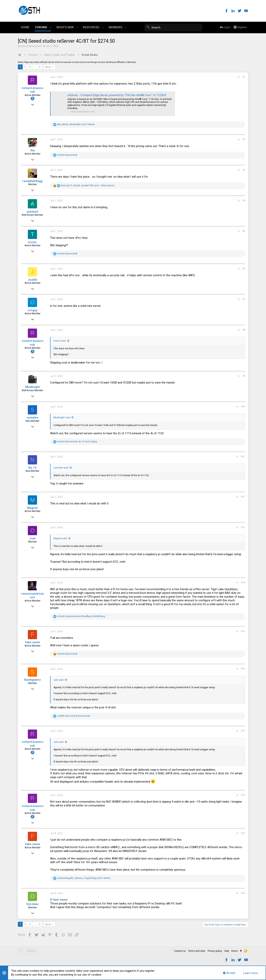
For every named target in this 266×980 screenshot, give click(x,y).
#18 (243, 795)
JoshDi (33, 280)
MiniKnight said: (62, 418)
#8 (244, 330)
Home (234, 951)
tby (33, 150)
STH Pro (31, 951)
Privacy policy (215, 951)
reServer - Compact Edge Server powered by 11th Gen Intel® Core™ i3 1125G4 (117, 95)
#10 (243, 407)
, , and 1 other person (88, 186)
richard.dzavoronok (31, 46)
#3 (244, 170)
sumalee (33, 418)
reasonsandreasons (33, 596)
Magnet (32, 508)
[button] (51, 27)
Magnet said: (60, 538)
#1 (244, 77)
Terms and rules (197, 951)
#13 (243, 527)
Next (48, 67)
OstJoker (33, 904)
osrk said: (59, 680)
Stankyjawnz (32, 680)
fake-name (33, 642)
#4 (244, 200)
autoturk (32, 212)
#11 (243, 457)
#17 (243, 731)
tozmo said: (60, 341)
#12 (243, 497)
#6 (244, 269)
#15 (243, 631)
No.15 (32, 468)
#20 (243, 893)
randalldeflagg (32, 181)
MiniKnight (33, 387)
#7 (244, 299)
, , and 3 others (76, 124)
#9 (244, 376)
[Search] (173, 27)
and (81, 616)
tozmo (32, 242)
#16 (243, 669)
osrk (33, 538)
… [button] (35, 67)
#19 (243, 833)
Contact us (180, 951)
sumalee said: (61, 468)
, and (77, 442)
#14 (243, 582)
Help (227, 951)
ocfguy (32, 310)
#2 (244, 139)
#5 (244, 231)
